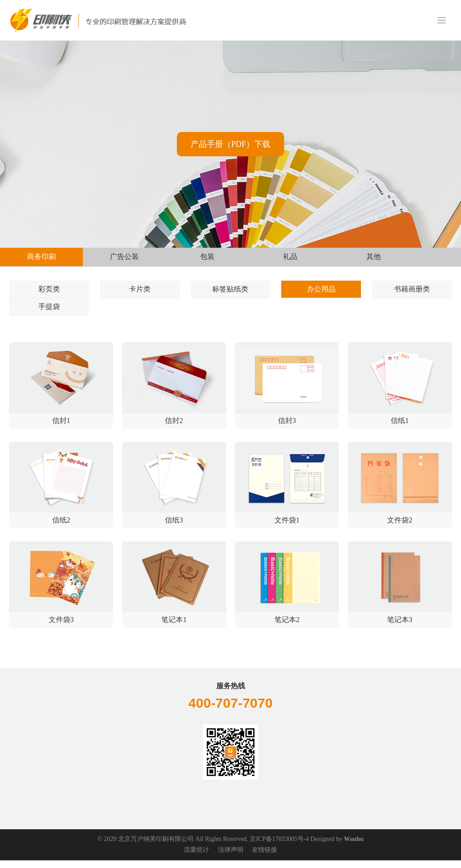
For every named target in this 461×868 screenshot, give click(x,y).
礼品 (290, 257)
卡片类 (140, 291)
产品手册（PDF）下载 (230, 144)
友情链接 (265, 858)
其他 (374, 257)
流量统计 (196, 858)
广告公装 (124, 257)
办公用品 (321, 291)
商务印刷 (41, 257)
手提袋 (49, 313)
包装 (207, 257)
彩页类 (49, 291)
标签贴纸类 (230, 291)
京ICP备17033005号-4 (279, 847)
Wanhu (354, 847)
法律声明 (231, 858)
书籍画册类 (412, 291)
